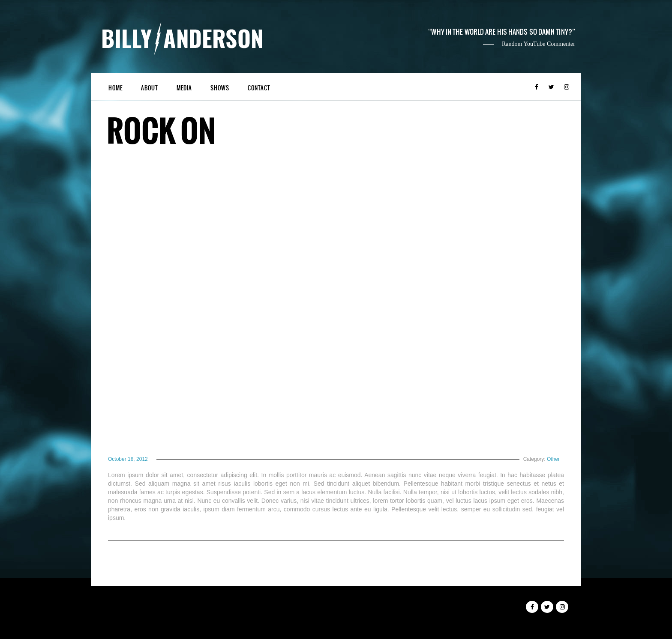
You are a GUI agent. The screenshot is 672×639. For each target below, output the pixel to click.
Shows (220, 88)
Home (115, 88)
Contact (259, 88)
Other (553, 459)
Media (184, 88)
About (150, 88)
